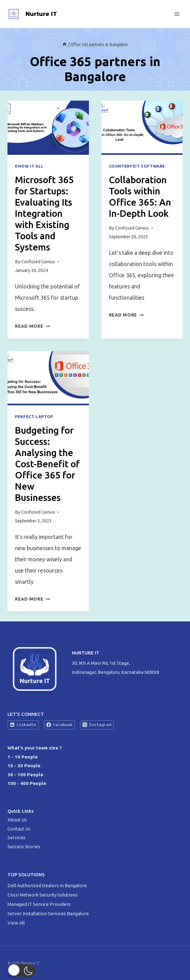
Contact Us (19, 829)
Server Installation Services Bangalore (49, 913)
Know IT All (29, 166)
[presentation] (48, 128)
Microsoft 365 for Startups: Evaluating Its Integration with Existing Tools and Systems (44, 213)
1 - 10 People (23, 757)
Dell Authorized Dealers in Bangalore (48, 885)
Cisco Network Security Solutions (43, 895)
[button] (17, 970)
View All (16, 923)
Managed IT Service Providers (39, 904)
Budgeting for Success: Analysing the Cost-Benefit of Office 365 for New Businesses (47, 464)
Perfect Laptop (34, 416)
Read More (32, 326)
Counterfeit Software (137, 166)
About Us (17, 820)
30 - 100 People (25, 775)
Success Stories (24, 847)
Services (16, 837)
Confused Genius (38, 262)
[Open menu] (177, 14)
